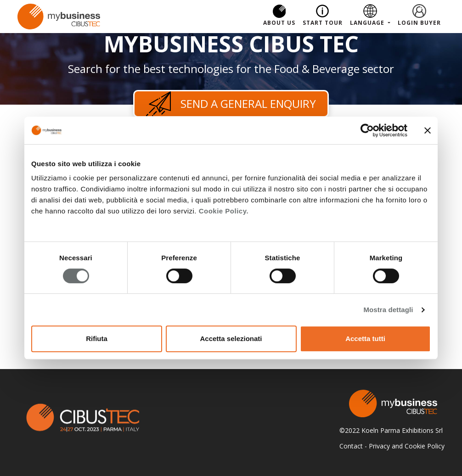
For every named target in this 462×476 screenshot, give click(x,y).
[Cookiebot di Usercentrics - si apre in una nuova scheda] (367, 130)
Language (368, 23)
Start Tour (323, 23)
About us (279, 23)
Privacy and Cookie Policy (407, 446)
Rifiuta (97, 339)
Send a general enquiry (231, 104)
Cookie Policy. (224, 211)
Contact (351, 446)
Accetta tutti (365, 339)
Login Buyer (419, 23)
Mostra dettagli (388, 310)
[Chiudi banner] (428, 130)
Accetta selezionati (231, 339)
